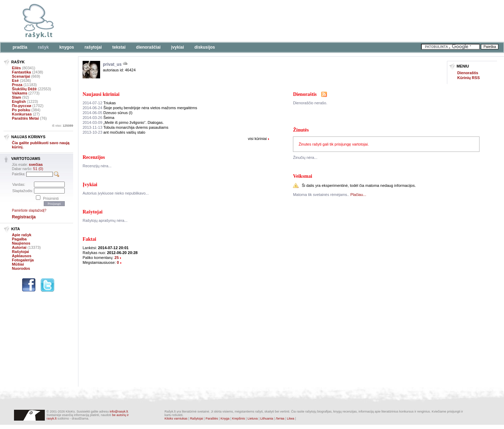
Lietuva (253, 419)
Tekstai (119, 47)
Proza (17, 85)
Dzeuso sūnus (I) (107, 113)
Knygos (66, 47)
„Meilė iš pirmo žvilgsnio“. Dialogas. (123, 122)
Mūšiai (18, 264)
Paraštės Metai (25, 118)
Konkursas (22, 114)
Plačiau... (358, 195)
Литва (280, 419)
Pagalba (19, 239)
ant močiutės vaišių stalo (114, 132)
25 (117, 258)
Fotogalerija (23, 260)
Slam (16, 97)
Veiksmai (303, 176)
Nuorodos (21, 268)
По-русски (22, 106)
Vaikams (20, 93)
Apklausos (22, 256)
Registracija (24, 217)
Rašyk (43, 47)
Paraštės (212, 419)
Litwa (291, 419)
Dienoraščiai (148, 47)
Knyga (225, 419)
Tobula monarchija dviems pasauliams (125, 127)
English (19, 101)
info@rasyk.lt (119, 412)
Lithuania (267, 419)
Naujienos (21, 243)
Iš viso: (62, 126)
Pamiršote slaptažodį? (29, 210)
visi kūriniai (257, 139)
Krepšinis (239, 419)
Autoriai (19, 247)
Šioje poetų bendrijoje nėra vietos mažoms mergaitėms (140, 108)
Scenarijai (21, 76)
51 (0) (38, 169)
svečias (36, 164)
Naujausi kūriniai (101, 94)
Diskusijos (205, 47)
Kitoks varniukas (176, 419)
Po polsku (21, 110)
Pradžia (20, 47)
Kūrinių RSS (469, 78)
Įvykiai (178, 47)
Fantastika (21, 72)
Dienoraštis (468, 73)
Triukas (99, 103)
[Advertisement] (215, 21)
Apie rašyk (22, 235)
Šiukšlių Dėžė (24, 89)
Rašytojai (93, 47)
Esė (15, 80)
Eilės (16, 68)
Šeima (99, 118)
